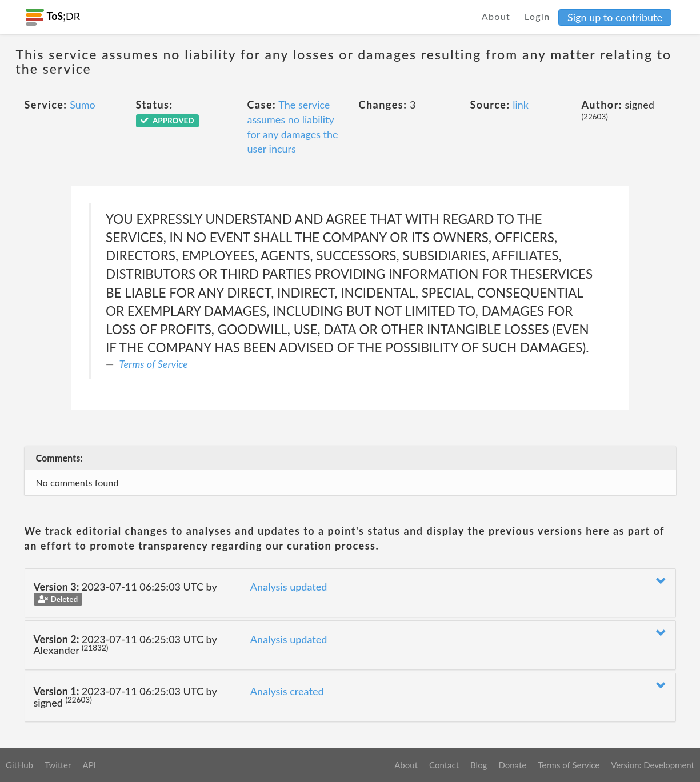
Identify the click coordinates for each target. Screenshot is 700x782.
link (521, 105)
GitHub (19, 765)
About (496, 16)
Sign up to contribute (615, 17)
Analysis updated (289, 587)
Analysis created (287, 691)
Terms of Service (154, 364)
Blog (479, 765)
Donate (512, 765)
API (89, 765)
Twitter (58, 765)
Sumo (83, 105)
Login (537, 16)
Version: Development (653, 765)
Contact (444, 765)
